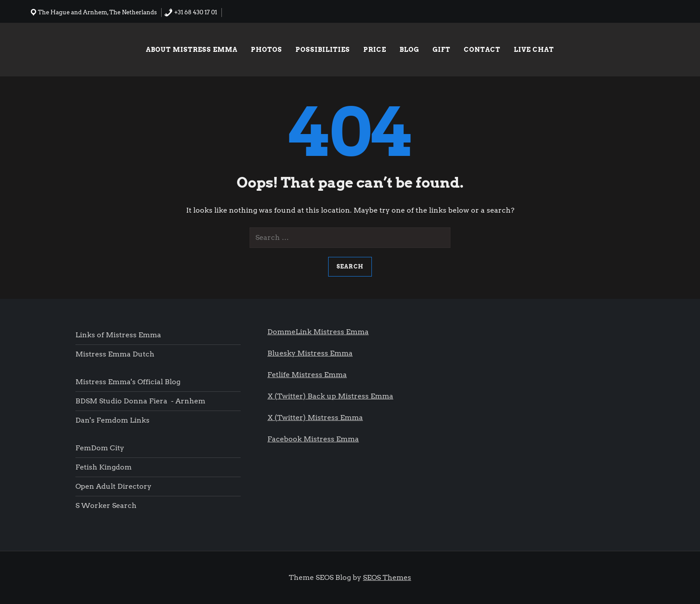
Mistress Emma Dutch (115, 354)
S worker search (106, 505)
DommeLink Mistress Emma (318, 332)
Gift (442, 50)
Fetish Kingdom (104, 467)
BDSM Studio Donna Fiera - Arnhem (140, 401)
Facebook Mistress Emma (313, 439)
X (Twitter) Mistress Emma (315, 417)
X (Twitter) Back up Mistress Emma (330, 396)
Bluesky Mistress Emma (310, 353)
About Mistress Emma (192, 50)
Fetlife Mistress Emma (307, 375)
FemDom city (100, 448)
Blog (409, 50)
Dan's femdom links (112, 420)
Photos (267, 50)
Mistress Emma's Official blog (128, 382)
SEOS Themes (387, 577)
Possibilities (323, 50)
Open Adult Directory (113, 486)
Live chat (534, 50)
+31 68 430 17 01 (190, 12)
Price (375, 50)
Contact (482, 50)
